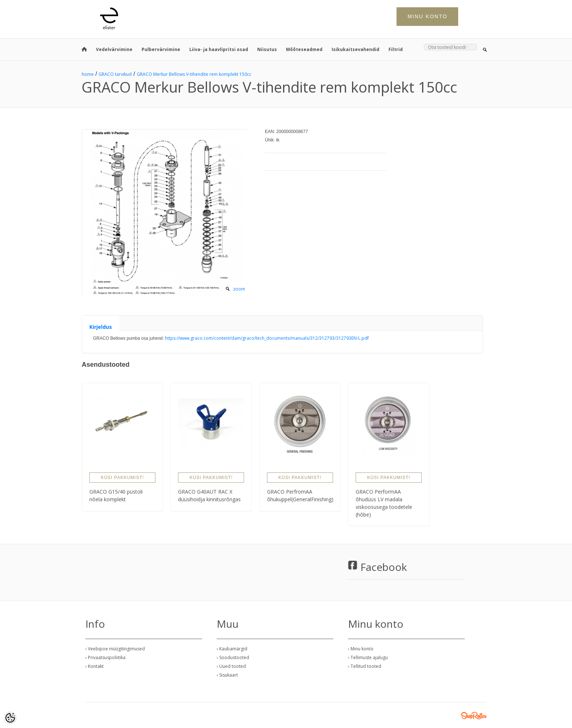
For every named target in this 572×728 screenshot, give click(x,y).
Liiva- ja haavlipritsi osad (219, 49)
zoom (239, 289)
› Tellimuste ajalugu (368, 657)
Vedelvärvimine (114, 49)
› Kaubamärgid (232, 649)
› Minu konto (361, 649)
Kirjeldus (101, 327)
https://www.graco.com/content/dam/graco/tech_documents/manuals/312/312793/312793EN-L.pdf (267, 338)
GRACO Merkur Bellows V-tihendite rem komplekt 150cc (194, 74)
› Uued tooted (231, 666)
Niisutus (267, 49)
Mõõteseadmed (304, 49)
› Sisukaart (227, 675)
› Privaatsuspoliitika (105, 657)
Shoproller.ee (474, 716)
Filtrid (396, 49)
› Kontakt (94, 666)
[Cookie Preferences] (10, 718)
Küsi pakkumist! (122, 478)
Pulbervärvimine (161, 49)
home (88, 74)
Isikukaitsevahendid (355, 49)
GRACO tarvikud (115, 74)
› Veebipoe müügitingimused (115, 649)
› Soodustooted (233, 657)
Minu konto (427, 16)
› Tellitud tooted (365, 666)
